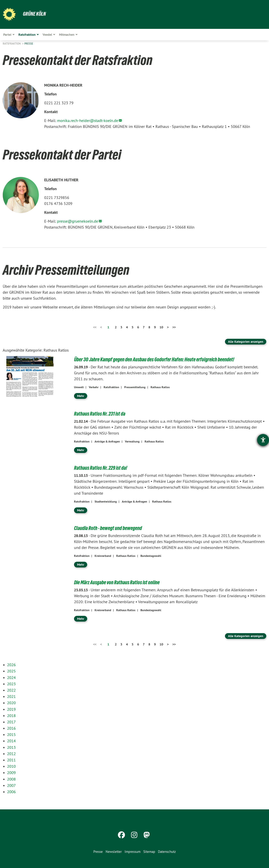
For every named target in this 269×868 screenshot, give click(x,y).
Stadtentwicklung (106, 502)
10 (161, 327)
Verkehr (94, 387)
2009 (11, 773)
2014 (11, 741)
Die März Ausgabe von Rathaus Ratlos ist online (120, 582)
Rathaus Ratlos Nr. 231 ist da (101, 414)
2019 (11, 709)
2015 (11, 735)
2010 (11, 766)
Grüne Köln (35, 14)
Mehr (81, 396)
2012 (11, 754)
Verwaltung (132, 441)
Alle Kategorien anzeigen (246, 342)
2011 (11, 760)
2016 (11, 728)
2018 (11, 716)
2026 (11, 665)
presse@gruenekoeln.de (78, 221)
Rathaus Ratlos (160, 387)
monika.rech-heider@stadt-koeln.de (88, 120)
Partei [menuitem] (7, 35)
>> (174, 327)
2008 (11, 779)
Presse (29, 44)
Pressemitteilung (135, 387)
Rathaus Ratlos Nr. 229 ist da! (102, 468)
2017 (11, 722)
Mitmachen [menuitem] (67, 35)
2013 (11, 747)
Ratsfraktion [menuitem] (27, 35)
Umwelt (79, 387)
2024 (11, 678)
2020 (11, 703)
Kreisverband (103, 556)
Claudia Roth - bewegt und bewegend (110, 528)
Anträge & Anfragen (107, 441)
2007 (11, 785)
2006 (11, 792)
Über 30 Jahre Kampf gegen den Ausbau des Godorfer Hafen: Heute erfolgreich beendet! (160, 359)
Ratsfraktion (12, 44)
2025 (11, 671)
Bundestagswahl (151, 556)
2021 (11, 696)
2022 (11, 690)
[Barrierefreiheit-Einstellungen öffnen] (263, 440)
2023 (11, 684)
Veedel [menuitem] (47, 35)
